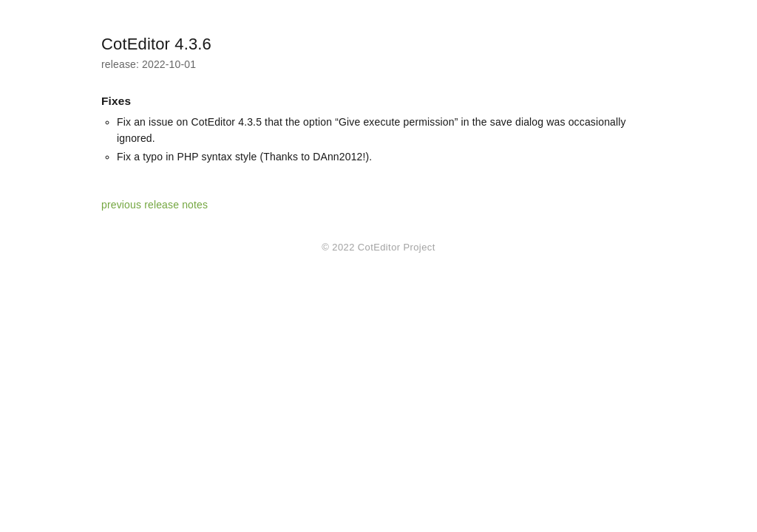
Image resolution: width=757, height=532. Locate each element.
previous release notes (155, 205)
